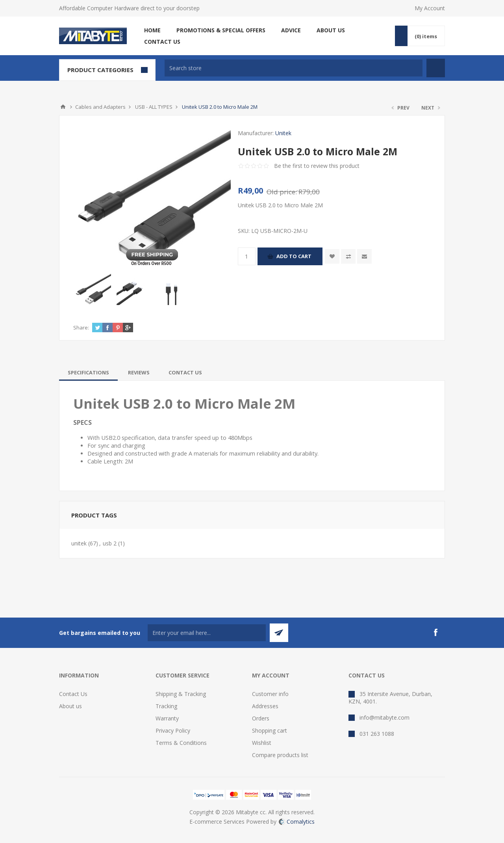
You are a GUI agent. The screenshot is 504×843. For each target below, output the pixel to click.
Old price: (282, 192)
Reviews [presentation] (139, 372)
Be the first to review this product (317, 166)
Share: (81, 328)
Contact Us (73, 694)
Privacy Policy (173, 730)
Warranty (167, 718)
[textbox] (294, 68)
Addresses (265, 706)
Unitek (283, 133)
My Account (430, 8)
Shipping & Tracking (181, 694)
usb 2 (110, 543)
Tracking (166, 706)
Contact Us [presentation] (185, 372)
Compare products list (280, 755)
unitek (79, 543)
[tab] (88, 372)
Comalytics (297, 822)
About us (70, 706)
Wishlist (262, 743)
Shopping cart (270, 730)
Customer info (270, 694)
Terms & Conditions (181, 743)
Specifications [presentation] (88, 372)
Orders (261, 718)
